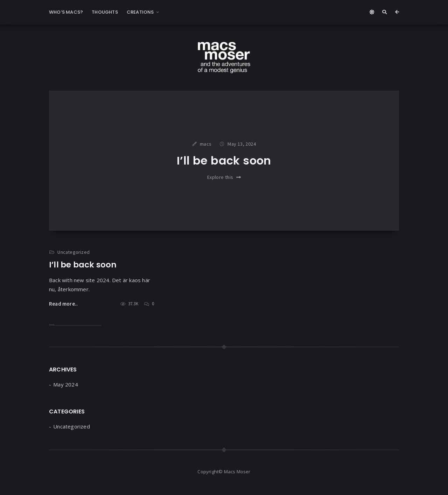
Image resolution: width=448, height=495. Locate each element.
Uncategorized (73, 252)
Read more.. (63, 304)
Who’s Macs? (66, 12)
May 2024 (66, 384)
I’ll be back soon (224, 161)
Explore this (224, 177)
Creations (140, 12)
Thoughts (105, 12)
